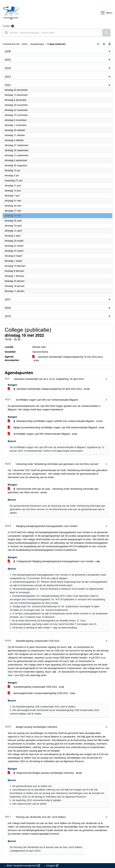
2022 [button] (8, 85)
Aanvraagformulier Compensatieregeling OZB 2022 (42, 693)
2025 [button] (8, 60)
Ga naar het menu (1, 2)
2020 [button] (8, 308)
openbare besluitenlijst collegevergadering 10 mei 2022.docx (68, 359)
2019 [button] (8, 316)
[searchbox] (52, 33)
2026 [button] (8, 51)
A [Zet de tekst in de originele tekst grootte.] (98, 44)
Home (24, 44)
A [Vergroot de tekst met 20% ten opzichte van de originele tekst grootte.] (104, 44)
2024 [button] (8, 68)
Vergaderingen (37, 44)
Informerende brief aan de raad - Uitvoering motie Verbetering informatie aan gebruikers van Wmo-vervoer (53, 491)
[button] (106, 33)
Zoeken (7, 26)
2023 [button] (8, 77)
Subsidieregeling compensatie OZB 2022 (36, 687)
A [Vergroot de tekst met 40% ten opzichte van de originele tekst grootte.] (110, 44)
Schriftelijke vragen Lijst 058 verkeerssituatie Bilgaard (43, 434)
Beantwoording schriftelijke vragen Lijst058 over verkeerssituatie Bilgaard (56, 421)
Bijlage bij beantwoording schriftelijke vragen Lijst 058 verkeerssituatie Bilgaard (56, 428)
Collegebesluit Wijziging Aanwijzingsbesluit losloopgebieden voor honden (54, 561)
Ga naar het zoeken (0, 2)
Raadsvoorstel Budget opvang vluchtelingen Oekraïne (45, 773)
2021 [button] (8, 300)
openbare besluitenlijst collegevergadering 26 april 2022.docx (49, 389)
